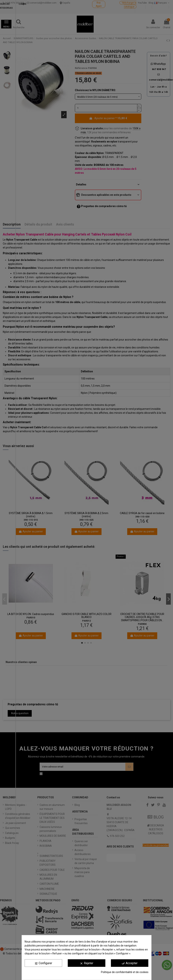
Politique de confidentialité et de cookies (125, 972)
